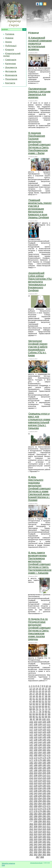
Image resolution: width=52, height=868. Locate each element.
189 (40, 765)
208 (36, 775)
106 (49, 722)
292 (31, 819)
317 (31, 831)
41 (34, 699)
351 (49, 847)
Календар (11, 64)
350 (44, 847)
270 (44, 806)
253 (36, 798)
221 (49, 780)
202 (31, 773)
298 (36, 821)
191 (49, 765)
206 (49, 773)
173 (36, 757)
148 (36, 745)
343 (36, 844)
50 (40, 701)
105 (44, 722)
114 (40, 727)
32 (49, 694)
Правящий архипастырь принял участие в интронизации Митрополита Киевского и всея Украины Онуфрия (40, 209)
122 (31, 732)
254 (40, 798)
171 (49, 755)
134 (40, 737)
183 (36, 763)
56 (37, 704)
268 (36, 806)
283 (36, 814)
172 (31, 757)
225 (44, 783)
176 (49, 757)
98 (37, 719)
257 (31, 801)
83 (34, 714)
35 (37, 696)
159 (40, 750)
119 (40, 729)
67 (49, 706)
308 (36, 826)
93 (43, 717)
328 (36, 837)
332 (31, 839)
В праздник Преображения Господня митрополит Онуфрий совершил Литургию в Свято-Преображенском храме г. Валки (39, 143)
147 (31, 745)
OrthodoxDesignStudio (36, 863)
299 (40, 821)
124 (40, 732)
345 (44, 844)
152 (31, 747)
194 (40, 768)
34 (34, 696)
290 (44, 816)
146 (49, 742)
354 (40, 849)
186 (49, 763)
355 (44, 849)
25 (49, 691)
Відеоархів (11, 75)
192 (31, 768)
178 (36, 760)
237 (31, 791)
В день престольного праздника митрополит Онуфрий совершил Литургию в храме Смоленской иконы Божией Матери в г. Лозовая (39, 488)
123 (36, 732)
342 (31, 844)
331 (49, 837)
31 (46, 694)
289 (40, 816)
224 (40, 783)
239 (40, 791)
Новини (9, 38)
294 (40, 819)
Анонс (9, 42)
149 (40, 745)
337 (31, 842)
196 (49, 768)
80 (46, 711)
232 (31, 788)
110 (44, 724)
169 (40, 755)
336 (49, 839)
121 (49, 729)
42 (37, 699)
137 (31, 740)
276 (49, 809)
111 (49, 724)
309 (40, 826)
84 (37, 714)
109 (40, 724)
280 (44, 811)
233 (36, 788)
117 (31, 729)
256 (49, 798)
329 (40, 837)
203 (36, 773)
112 (31, 727)
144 (40, 742)
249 (40, 796)
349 (40, 847)
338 (36, 842)
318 (36, 831)
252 (31, 798)
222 (31, 783)
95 (49, 717)
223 (36, 783)
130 (44, 734)
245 (44, 793)
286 (49, 814)
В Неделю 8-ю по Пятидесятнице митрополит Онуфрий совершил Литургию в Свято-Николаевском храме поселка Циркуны (39, 629)
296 (49, 819)
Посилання (11, 79)
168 (36, 755)
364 (40, 854)
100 (44, 719)
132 (31, 737)
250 (44, 796)
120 (44, 729)
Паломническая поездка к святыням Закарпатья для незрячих (39, 93)
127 (31, 734)
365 (44, 854)
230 (44, 786)
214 (40, 778)
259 (40, 801)
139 (40, 740)
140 (44, 740)
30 (43, 694)
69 (34, 709)
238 (36, 791)
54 (31, 704)
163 (36, 752)
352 (31, 849)
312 (31, 829)
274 (40, 809)
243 (36, 793)
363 (36, 854)
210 (44, 775)
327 (31, 837)
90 (34, 717)
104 (40, 722)
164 (40, 752)
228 (36, 786)
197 (31, 770)
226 (49, 783)
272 (31, 809)
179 (40, 760)
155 (44, 747)
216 (49, 778)
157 (31, 750)
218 (36, 780)
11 (50, 686)
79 (43, 711)
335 (44, 839)
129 (40, 734)
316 (49, 829)
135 (44, 737)
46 (49, 699)
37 (43, 696)
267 (31, 806)
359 (40, 852)
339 (40, 842)
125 (44, 732)
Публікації (11, 46)
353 (36, 849)
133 (36, 737)
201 (49, 770)
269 (40, 806)
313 (36, 829)
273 (36, 809)
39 (49, 696)
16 (43, 689)
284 (40, 814)
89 (31, 717)
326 (49, 834)
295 (44, 819)
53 (49, 701)
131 (49, 734)
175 (44, 757)
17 (46, 689)
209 (40, 775)
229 (40, 786)
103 (36, 722)
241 (49, 791)
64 (40, 706)
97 (34, 719)
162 (31, 752)
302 (31, 824)
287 (31, 816)
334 (40, 839)
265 (44, 803)
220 (44, 780)
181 (49, 760)
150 (44, 745)
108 (36, 724)
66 (46, 706)
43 (40, 699)
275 (44, 809)
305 (44, 824)
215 (44, 778)
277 (31, 811)
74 (49, 709)
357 (31, 852)
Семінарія (11, 60)
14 (37, 689)
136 (49, 737)
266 (49, 803)
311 (49, 826)
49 (37, 701)
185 (44, 763)
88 (49, 714)
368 (42, 857)
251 (49, 796)
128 (36, 734)
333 (36, 839)
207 (31, 775)
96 (31, 719)
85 (40, 714)
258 (36, 801)
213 (36, 778)
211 (49, 775)
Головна (10, 34)
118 (36, 729)
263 (36, 803)
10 (47, 686)
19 (31, 691)
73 (46, 709)
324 (40, 834)
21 (37, 691)
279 (40, 811)
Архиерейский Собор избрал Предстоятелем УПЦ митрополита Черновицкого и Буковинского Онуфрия (40, 282)
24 (46, 691)
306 (49, 824)
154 (40, 747)
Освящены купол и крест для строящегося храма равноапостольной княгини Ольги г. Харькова (39, 421)
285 (44, 814)
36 (40, 696)
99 (40, 719)
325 (44, 834)
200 (44, 770)
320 (44, 831)
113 (36, 727)
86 (43, 714)
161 (49, 750)
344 (40, 844)
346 (49, 844)
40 (31, 699)
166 (49, 752)
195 (44, 768)
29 (40, 694)
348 (36, 847)
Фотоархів (11, 71)
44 (43, 699)
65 (43, 706)
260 (44, 801)
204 (40, 773)
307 (31, 826)
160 (44, 750)
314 (40, 829)
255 (44, 798)
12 (31, 689)
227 (31, 786)
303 (36, 824)
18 (49, 689)
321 (49, 831)
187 (31, 765)
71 (40, 709)
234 (40, 788)
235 (44, 788)
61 (31, 706)
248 (36, 796)
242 (31, 793)
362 (31, 854)
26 (31, 694)
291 (49, 816)
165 (44, 752)
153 (36, 747)
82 (31, 714)
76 (34, 711)
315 (44, 829)
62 (34, 706)
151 (49, 745)
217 (31, 780)
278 (36, 811)
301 (49, 821)
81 (49, 711)
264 (40, 803)
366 (49, 854)
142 (31, 742)
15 (40, 689)
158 (36, 750)
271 (49, 806)
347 (31, 847)
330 (44, 837)
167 (31, 755)
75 (31, 711)
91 (37, 717)
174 (40, 757)
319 (40, 831)
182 (31, 763)
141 (49, 740)
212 (31, 778)
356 (49, 849)
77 (37, 711)
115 (44, 727)
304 (40, 824)
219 (40, 780)
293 (36, 819)
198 (36, 770)
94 (46, 717)
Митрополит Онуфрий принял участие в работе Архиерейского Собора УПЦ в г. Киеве (38, 348)
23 (43, 691)
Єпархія (10, 50)
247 (31, 796)
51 (43, 701)
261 (49, 801)
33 (31, 696)
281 (49, 811)
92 (40, 717)
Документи (11, 67)
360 (44, 852)
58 (43, 704)
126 (49, 732)
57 (40, 704)
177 (31, 760)
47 (31, 701)
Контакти (10, 83)
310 (44, 826)
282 (31, 814)
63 (37, 706)
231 (49, 786)
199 (40, 770)
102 (31, 722)
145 (44, 742)
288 (36, 816)
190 (44, 765)
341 (49, 842)
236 (49, 788)
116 (49, 727)
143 (36, 742)
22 (40, 691)
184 (40, 763)
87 (46, 714)
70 (37, 709)
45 (46, 699)
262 (31, 803)
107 (31, 724)
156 (49, 747)
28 (37, 694)
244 (40, 793)
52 (46, 701)
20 (34, 691)
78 (40, 711)
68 (31, 709)
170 (44, 755)
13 (34, 689)
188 (36, 765)
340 (44, 842)
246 (49, 793)
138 (36, 740)
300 (44, 821)
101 (48, 719)
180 (44, 760)
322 (31, 834)
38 (46, 696)
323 (36, 834)
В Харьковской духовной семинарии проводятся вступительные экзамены (40, 43)
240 (44, 791)
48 (34, 701)
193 (36, 768)
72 (43, 709)
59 (46, 704)
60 (49, 704)
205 (44, 773)
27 (34, 694)
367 (38, 857)
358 (36, 852)
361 (49, 852)
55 (34, 704)
